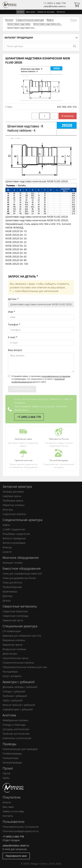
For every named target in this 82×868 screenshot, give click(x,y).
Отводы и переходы (14, 725)
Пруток (6, 773)
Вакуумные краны (13, 645)
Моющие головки (13, 563)
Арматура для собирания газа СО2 (22, 636)
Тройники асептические (16, 734)
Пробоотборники (12, 587)
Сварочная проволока (15, 611)
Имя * (12, 312)
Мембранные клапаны (15, 720)
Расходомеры (10, 672)
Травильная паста (13, 620)
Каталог (9, 20)
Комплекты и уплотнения (17, 738)
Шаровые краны (12, 496)
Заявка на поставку (46, 12)
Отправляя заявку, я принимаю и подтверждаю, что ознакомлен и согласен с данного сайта (39, 379)
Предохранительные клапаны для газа (25, 667)
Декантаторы (10, 654)
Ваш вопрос (15, 350)
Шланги (7, 552)
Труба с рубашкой (13, 700)
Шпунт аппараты (12, 676)
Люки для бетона (12, 582)
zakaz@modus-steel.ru (55, 6)
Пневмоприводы (12, 754)
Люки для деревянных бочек (19, 578)
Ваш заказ (31, 12)
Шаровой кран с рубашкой (18, 709)
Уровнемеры (10, 591)
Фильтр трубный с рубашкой (19, 705)
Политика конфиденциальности (21, 831)
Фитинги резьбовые (14, 543)
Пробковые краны (13, 501)
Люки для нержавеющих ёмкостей (22, 574)
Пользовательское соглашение (21, 827)
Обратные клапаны (14, 505)
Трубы (6, 778)
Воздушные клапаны (14, 649)
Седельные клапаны (14, 514)
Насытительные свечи (15, 658)
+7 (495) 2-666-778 (55, 3)
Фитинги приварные (14, 538)
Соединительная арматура (30, 20)
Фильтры (8, 509)
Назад (73, 20)
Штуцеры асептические (16, 729)
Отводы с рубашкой (14, 691)
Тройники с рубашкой (15, 696)
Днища (7, 600)
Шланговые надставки (19, 24)
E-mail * (13, 337)
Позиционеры (11, 758)
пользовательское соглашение (56, 376)
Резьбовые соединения (16, 534)
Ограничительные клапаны (18, 663)
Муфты (50, 20)
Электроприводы (12, 762)
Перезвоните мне (16, 856)
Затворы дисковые (13, 492)
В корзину (68, 116)
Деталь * (13, 299)
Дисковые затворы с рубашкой (20, 687)
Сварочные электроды (15, 616)
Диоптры (8, 596)
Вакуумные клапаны (14, 640)
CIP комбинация (12, 631)
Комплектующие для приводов (20, 749)
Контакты (61, 12)
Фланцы (7, 547)
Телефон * (14, 325)
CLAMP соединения (14, 529)
